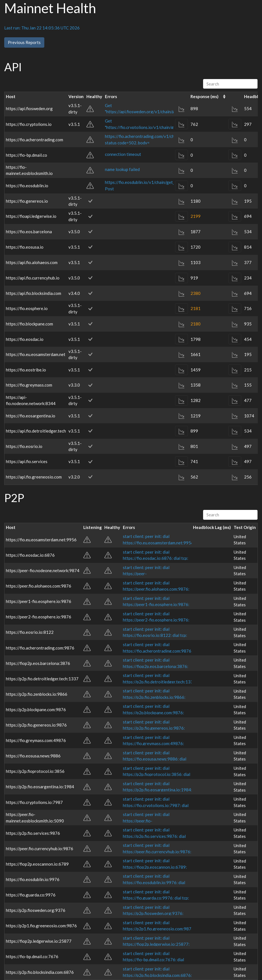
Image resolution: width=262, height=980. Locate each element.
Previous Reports (24, 42)
